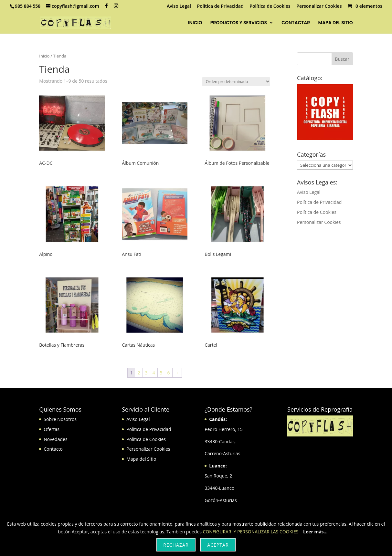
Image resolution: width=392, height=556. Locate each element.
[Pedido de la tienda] (236, 82)
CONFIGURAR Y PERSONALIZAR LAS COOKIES (251, 532)
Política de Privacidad (220, 6)
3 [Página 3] (146, 373)
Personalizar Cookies (319, 6)
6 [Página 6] (169, 373)
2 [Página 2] (139, 373)
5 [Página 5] (161, 373)
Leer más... (315, 532)
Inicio (44, 56)
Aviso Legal (179, 6)
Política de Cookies (270, 6)
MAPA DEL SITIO (336, 23)
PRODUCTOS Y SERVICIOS (239, 23)
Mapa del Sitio (141, 459)
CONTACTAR (296, 23)
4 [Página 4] (154, 373)
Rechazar (176, 545)
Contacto (53, 449)
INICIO (195, 23)
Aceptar (218, 545)
